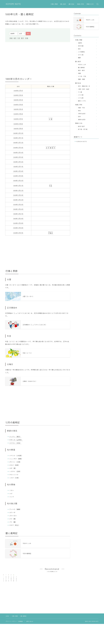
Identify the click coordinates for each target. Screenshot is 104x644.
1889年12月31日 (18, 233)
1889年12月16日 (18, 162)
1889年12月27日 (18, 214)
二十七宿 (81, 98)
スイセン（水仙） (15, 444)
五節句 (80, 43)
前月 (15, 38)
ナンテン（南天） (15, 438)
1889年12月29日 (18, 223)
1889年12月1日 (18, 91)
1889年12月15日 (18, 157)
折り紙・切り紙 (83, 129)
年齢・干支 (81, 108)
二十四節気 (81, 52)
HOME (7, 626)
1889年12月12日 (18, 143)
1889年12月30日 (18, 228)
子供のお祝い (82, 114)
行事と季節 (54, 4)
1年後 (27, 38)
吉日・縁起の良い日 (84, 86)
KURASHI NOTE (82, 141)
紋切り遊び (81, 126)
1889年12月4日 (18, 105)
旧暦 (79, 73)
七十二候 (81, 55)
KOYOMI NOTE (13, 4)
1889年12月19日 (18, 176)
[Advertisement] (38, 60)
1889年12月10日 (18, 133)
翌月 (22, 38)
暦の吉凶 (71, 4)
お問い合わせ (30, 631)
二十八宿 (81, 95)
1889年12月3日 (18, 100)
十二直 (80, 92)
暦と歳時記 (81, 67)
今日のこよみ (82, 64)
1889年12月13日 (18, 148)
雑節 (79, 58)
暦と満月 (63, 4)
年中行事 (81, 46)
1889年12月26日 (18, 209)
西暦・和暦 (81, 79)
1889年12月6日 (18, 114)
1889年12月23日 (18, 195)
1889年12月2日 (18, 95)
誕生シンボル (82, 101)
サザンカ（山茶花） (16, 441)
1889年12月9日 (18, 129)
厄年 (79, 116)
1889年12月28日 (18, 218)
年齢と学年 (81, 4)
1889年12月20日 (18, 180)
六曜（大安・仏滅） (84, 89)
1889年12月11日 (18, 138)
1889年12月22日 (18, 190)
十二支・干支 (82, 76)
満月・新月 (81, 70)
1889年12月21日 (18, 186)
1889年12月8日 (18, 124)
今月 (19, 38)
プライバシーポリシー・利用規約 (14, 631)
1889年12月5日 (18, 109)
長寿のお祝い (82, 119)
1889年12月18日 (18, 171)
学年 (79, 111)
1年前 (11, 38)
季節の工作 (90, 4)
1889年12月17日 (18, 166)
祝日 (79, 49)
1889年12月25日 (18, 204)
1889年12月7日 (18, 119)
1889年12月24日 (18, 200)
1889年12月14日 (18, 152)
